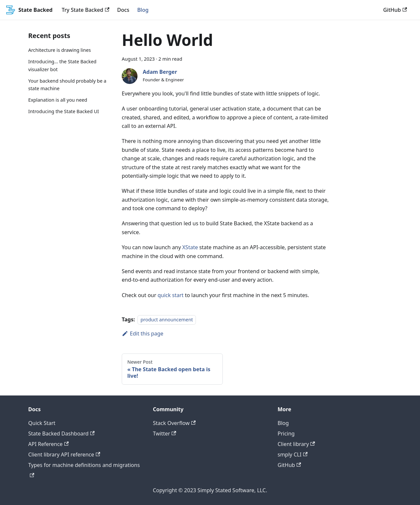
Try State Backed (85, 10)
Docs (123, 10)
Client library (296, 444)
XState (190, 247)
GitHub (395, 10)
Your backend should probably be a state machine (67, 85)
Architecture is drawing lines (60, 50)
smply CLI (293, 455)
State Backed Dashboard (61, 434)
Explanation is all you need (58, 100)
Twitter (165, 434)
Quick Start (42, 423)
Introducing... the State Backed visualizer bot (62, 65)
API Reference (48, 444)
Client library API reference (64, 455)
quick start (170, 295)
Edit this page (143, 333)
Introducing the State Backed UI (63, 111)
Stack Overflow (174, 423)
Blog (143, 10)
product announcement (167, 320)
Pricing (286, 434)
